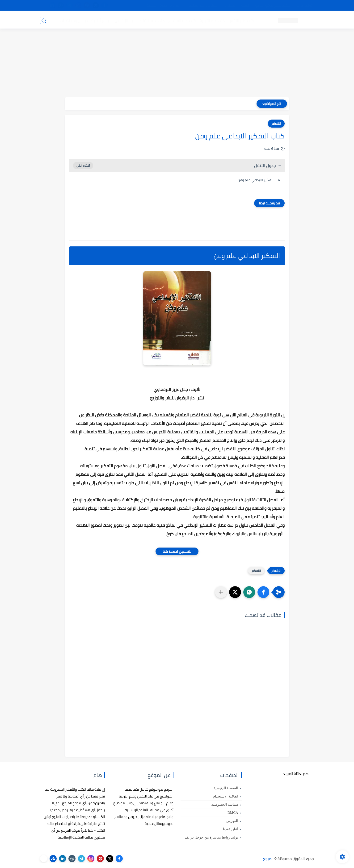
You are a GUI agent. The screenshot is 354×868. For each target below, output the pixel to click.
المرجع (268, 859)
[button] (263, 592)
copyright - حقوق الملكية (165, 5)
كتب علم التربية (212, 20)
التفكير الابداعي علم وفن (256, 180)
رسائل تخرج (124, 20)
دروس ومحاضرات (73, 20)
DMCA (233, 813)
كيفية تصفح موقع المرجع (273, 5)
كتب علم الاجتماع (182, 20)
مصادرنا (230, 5)
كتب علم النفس (241, 20)
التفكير (276, 124)
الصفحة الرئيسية (226, 788)
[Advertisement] (177, 64)
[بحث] (44, 20)
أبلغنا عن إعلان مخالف (204, 5)
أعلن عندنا (231, 829)
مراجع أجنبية (101, 20)
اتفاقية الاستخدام (225, 796)
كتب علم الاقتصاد (150, 20)
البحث (245, 5)
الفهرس (232, 821)
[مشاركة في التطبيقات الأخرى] (221, 592)
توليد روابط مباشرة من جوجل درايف (211, 837)
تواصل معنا (304, 5)
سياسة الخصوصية (225, 805)
